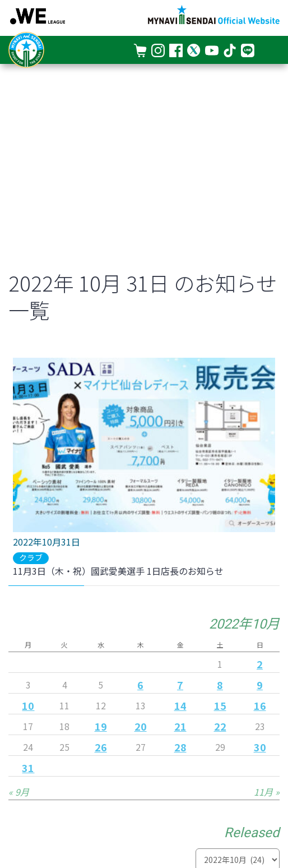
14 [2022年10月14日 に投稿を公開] (180, 705)
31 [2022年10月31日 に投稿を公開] (28, 768)
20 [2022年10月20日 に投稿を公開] (141, 726)
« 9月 (19, 792)
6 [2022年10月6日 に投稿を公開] (140, 685)
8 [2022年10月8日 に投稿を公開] (220, 685)
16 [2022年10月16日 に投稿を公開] (260, 705)
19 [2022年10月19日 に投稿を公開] (101, 726)
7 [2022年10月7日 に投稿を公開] (180, 685)
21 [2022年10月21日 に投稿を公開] (180, 726)
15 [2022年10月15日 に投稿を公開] (220, 705)
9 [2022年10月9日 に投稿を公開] (260, 685)
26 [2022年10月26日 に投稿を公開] (101, 747)
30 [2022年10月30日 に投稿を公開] (260, 747)
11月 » (267, 792)
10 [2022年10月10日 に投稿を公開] (28, 705)
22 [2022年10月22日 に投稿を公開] (220, 726)
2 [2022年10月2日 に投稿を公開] (260, 664)
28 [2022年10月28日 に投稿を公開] (180, 747)
